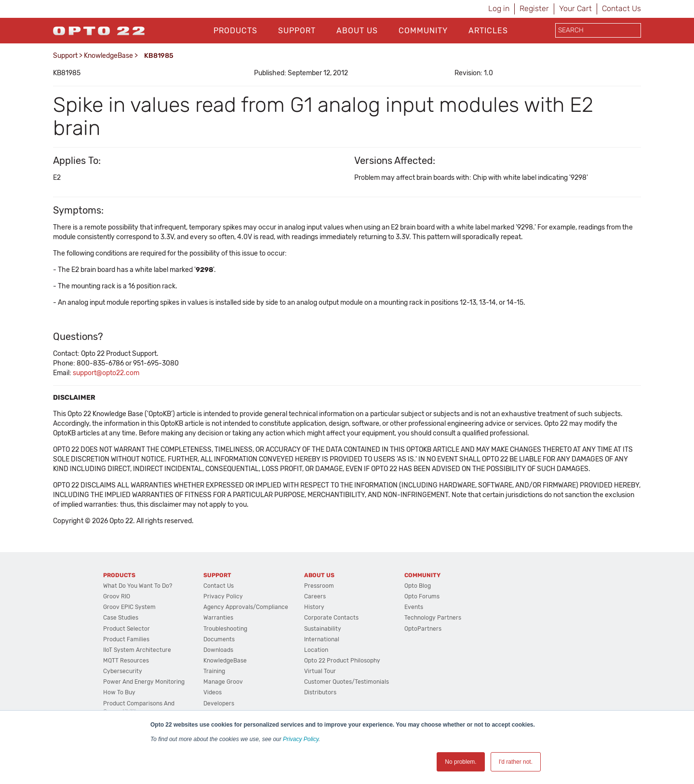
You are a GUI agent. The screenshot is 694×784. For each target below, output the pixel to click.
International (322, 639)
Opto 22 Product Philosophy (342, 661)
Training (214, 671)
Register (534, 8)
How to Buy (119, 692)
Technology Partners (433, 618)
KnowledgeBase (108, 56)
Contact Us (621, 8)
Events (414, 607)
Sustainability (323, 629)
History (314, 607)
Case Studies (121, 618)
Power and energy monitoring (144, 682)
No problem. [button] (460, 762)
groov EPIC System (129, 607)
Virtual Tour (320, 671)
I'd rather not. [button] (516, 762)
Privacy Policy (301, 739)
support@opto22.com (106, 373)
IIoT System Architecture (137, 650)
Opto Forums (422, 596)
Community (423, 31)
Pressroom (319, 586)
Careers (315, 596)
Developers (219, 703)
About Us (357, 31)
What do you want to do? (138, 586)
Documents (219, 639)
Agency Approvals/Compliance (246, 607)
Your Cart (575, 8)
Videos (213, 692)
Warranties (218, 618)
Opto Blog (418, 586)
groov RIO (117, 596)
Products (235, 31)
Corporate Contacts (331, 618)
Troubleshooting (225, 629)
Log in (499, 8)
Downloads (218, 650)
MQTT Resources (126, 661)
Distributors (320, 692)
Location (316, 650)
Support (297, 31)
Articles (488, 31)
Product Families (126, 639)
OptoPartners (423, 629)
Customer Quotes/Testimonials (347, 682)
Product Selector (127, 629)
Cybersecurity (123, 671)
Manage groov (223, 682)
